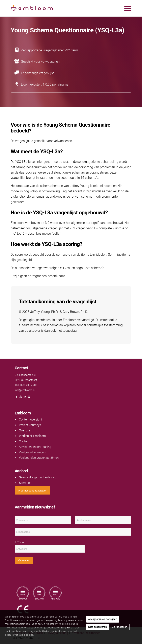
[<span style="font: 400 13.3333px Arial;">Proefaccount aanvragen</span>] (33, 490)
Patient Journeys (30, 425)
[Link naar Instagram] (29, 398)
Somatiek (25, 483)
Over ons (25, 430)
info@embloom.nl (25, 390)
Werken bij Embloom (32, 436)
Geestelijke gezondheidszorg (38, 477)
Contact (24, 441)
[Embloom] (59, 8)
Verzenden (24, 560)
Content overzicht (31, 419)
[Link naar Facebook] (17, 398)
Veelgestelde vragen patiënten (39, 458)
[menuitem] (126, 8)
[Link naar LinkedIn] (25, 398)
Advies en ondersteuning (35, 447)
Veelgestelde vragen (32, 452)
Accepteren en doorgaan (103, 619)
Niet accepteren (97, 627)
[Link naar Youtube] (21, 398)
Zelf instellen (120, 627)
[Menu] (126, 8)
